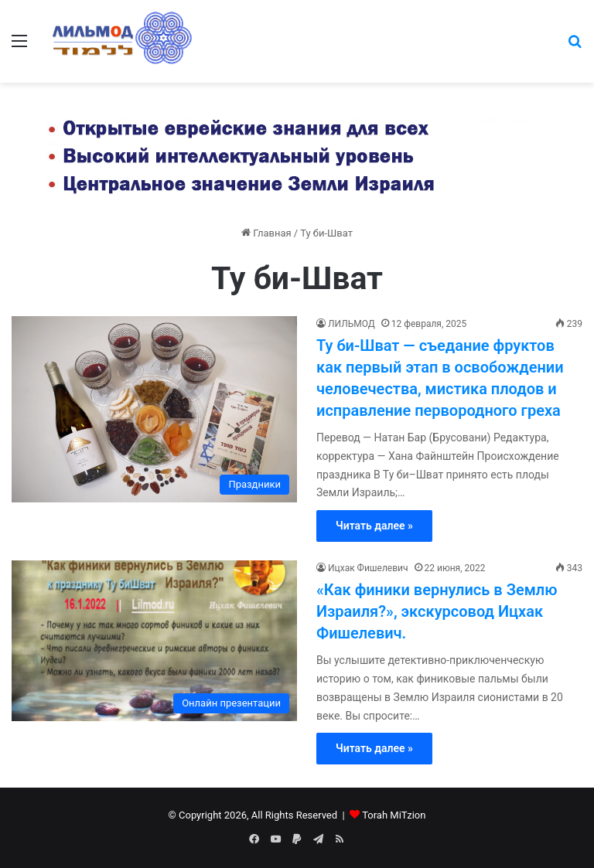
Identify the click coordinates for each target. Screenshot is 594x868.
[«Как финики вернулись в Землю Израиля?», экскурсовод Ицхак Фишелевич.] (154, 641)
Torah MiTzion (394, 815)
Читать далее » (374, 526)
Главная (266, 233)
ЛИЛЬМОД (352, 324)
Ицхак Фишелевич (368, 568)
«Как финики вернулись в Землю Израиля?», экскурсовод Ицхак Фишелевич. (437, 611)
